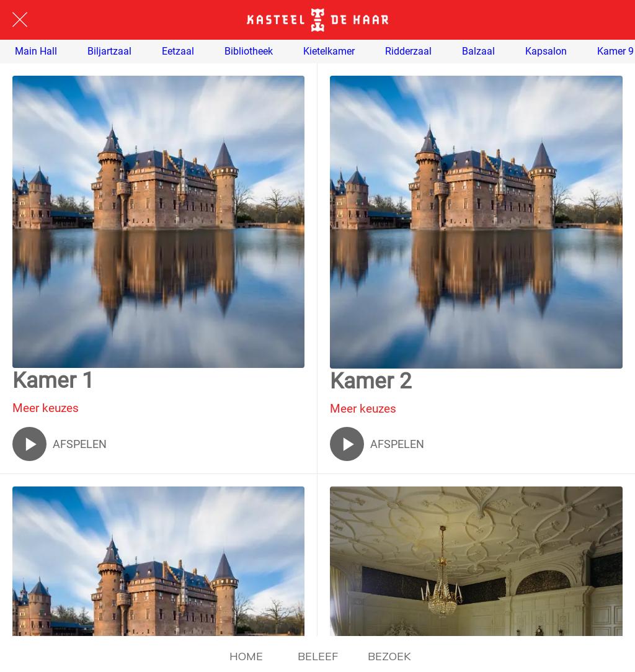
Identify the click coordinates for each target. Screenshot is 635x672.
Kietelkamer (329, 52)
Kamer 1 (53, 381)
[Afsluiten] (20, 20)
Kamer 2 (371, 381)
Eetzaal (178, 52)
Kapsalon (546, 52)
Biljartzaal (109, 52)
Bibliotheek (249, 52)
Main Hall (36, 52)
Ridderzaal (408, 52)
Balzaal (478, 52)
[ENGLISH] (615, 20)
